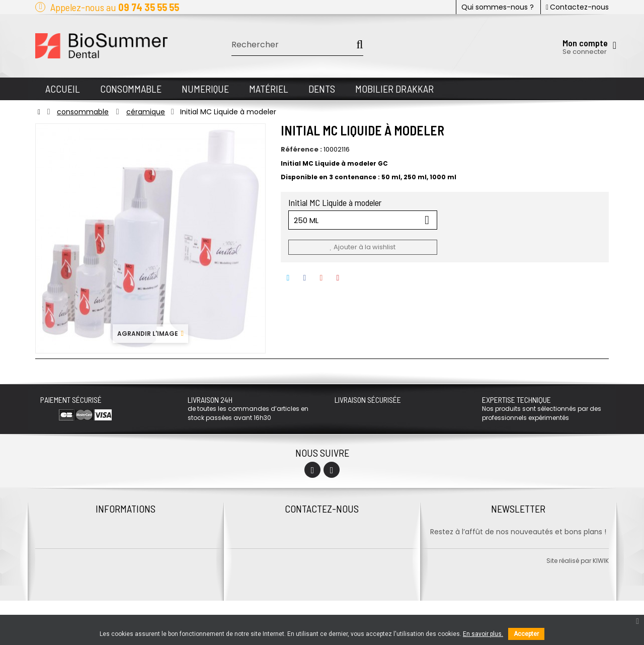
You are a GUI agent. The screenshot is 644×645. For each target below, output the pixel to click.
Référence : (301, 150)
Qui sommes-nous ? (498, 7)
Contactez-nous (577, 7)
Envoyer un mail (322, 575)
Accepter (526, 634)
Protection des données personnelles (126, 543)
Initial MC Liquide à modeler (336, 202)
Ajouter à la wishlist (362, 247)
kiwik (601, 605)
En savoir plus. (483, 634)
